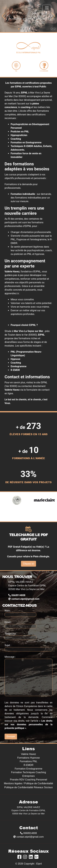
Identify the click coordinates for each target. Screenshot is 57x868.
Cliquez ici (28, 564)
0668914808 (17, 595)
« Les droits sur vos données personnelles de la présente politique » (28, 724)
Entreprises (28, 776)
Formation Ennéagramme (28, 769)
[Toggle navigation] (47, 8)
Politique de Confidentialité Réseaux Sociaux (28, 787)
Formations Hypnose (29, 758)
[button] (4, 16)
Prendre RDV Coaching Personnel (29, 780)
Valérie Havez (28, 754)
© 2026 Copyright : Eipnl (29, 864)
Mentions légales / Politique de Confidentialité (28, 783)
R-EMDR (29, 765)
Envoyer (11, 736)
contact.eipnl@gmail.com (24, 599)
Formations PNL (29, 761)
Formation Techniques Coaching (28, 772)
